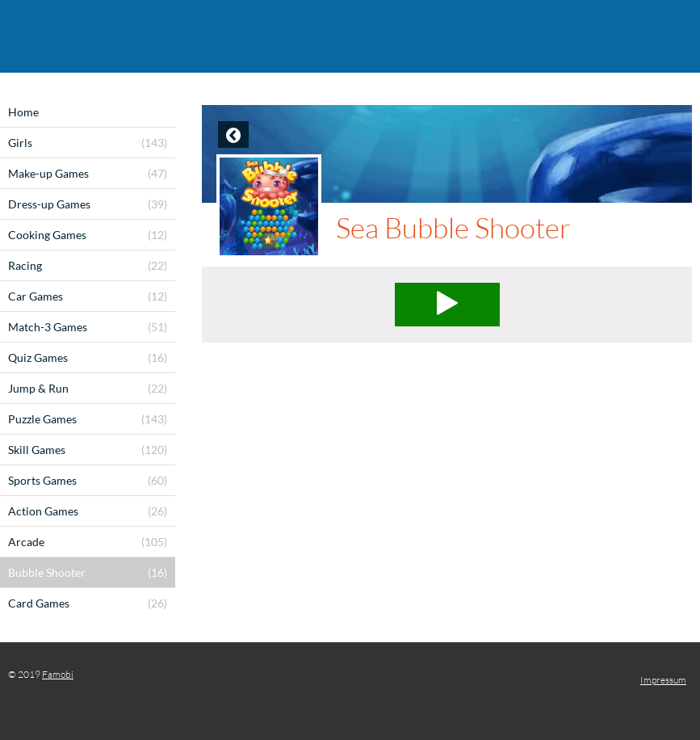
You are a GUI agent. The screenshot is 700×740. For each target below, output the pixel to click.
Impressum (663, 680)
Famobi (58, 674)
